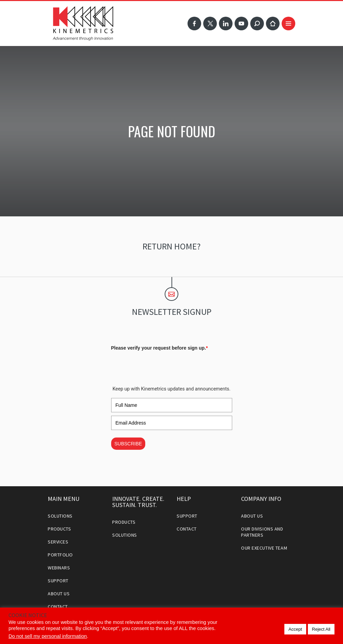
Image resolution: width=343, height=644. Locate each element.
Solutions (60, 516)
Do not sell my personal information (48, 636)
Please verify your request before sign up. (160, 348)
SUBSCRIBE (128, 444)
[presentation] (163, 367)
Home (273, 24)
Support (58, 581)
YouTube (241, 24)
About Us (59, 594)
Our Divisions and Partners (262, 532)
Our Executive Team (264, 548)
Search (257, 24)
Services (58, 542)
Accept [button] (295, 629)
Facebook (194, 24)
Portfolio (60, 555)
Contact (58, 607)
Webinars (59, 568)
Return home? (171, 246)
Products (59, 529)
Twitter (210, 24)
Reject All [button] (321, 629)
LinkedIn (226, 24)
